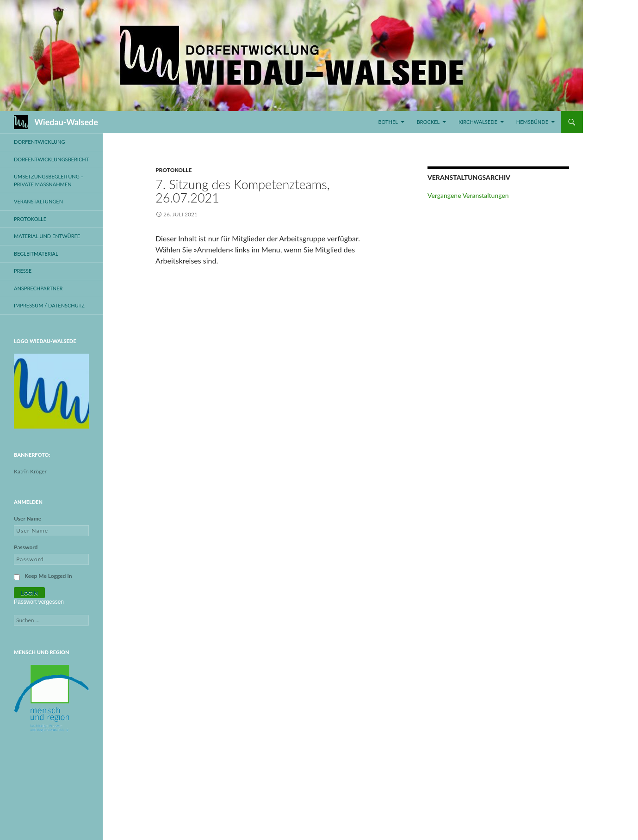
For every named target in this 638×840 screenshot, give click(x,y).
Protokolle (173, 170)
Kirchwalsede (478, 122)
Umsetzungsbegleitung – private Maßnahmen (49, 180)
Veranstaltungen (38, 201)
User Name (28, 518)
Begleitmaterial (36, 254)
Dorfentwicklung (40, 142)
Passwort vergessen (39, 602)
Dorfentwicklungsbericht (51, 159)
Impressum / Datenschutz (49, 305)
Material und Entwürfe (47, 236)
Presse (23, 271)
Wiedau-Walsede (66, 122)
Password (26, 547)
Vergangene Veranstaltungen (468, 195)
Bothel (388, 122)
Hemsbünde (532, 122)
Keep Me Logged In (48, 576)
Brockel (428, 122)
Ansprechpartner (38, 288)
